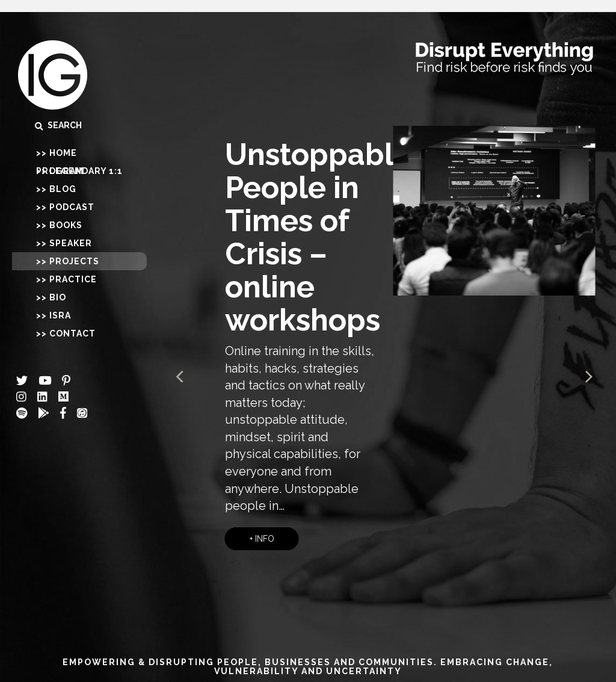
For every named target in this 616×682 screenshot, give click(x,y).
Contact (72, 333)
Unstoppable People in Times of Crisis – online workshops (319, 237)
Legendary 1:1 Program (79, 171)
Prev (180, 377)
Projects (74, 261)
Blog (63, 189)
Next (588, 377)
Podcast (72, 207)
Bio (58, 297)
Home (63, 153)
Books (66, 225)
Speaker (71, 243)
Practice (73, 279)
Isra (60, 315)
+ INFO (262, 539)
